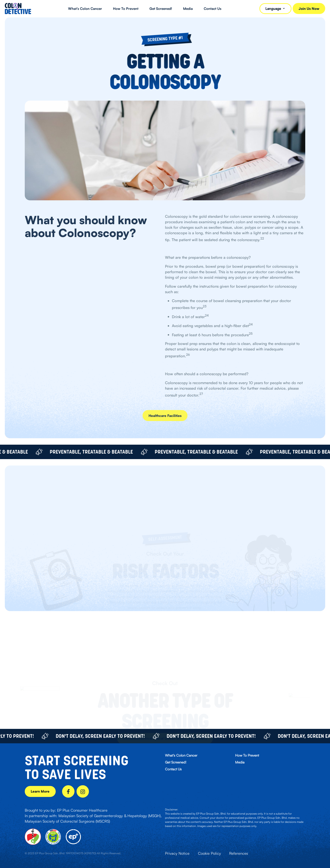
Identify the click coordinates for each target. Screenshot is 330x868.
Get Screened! (176, 762)
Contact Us (173, 769)
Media (240, 762)
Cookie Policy (209, 853)
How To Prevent (247, 755)
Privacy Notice (177, 853)
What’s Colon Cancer (181, 755)
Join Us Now (309, 9)
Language (275, 9)
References (239, 853)
